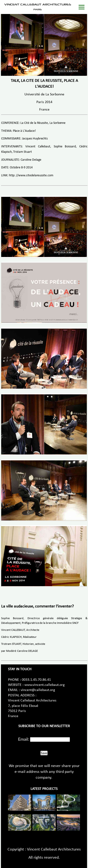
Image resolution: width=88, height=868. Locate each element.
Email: (24, 739)
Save (44, 753)
